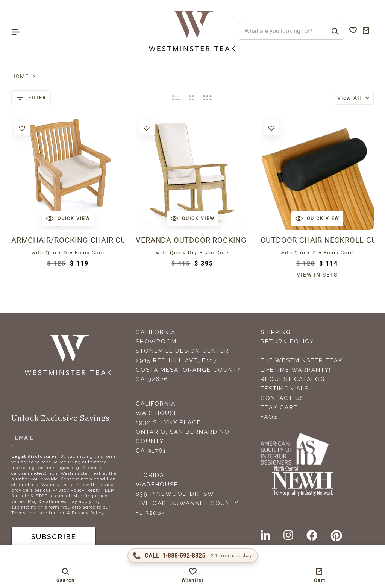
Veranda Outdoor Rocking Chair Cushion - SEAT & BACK (192, 240)
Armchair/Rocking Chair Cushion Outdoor (68, 240)
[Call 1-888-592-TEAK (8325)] (193, 556)
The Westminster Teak (302, 360)
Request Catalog (293, 379)
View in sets (317, 275)
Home (20, 76)
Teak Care (279, 407)
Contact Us (282, 398)
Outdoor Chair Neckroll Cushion (317, 240)
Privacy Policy (88, 513)
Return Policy (287, 342)
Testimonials (285, 389)
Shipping (276, 332)
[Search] (335, 31)
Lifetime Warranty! (296, 370)
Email (24, 438)
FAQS (269, 417)
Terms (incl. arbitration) (39, 513)
